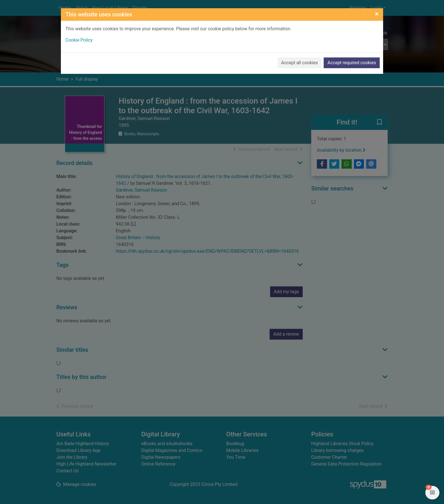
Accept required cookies (352, 63)
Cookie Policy (79, 40)
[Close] (377, 14)
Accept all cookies (300, 63)
